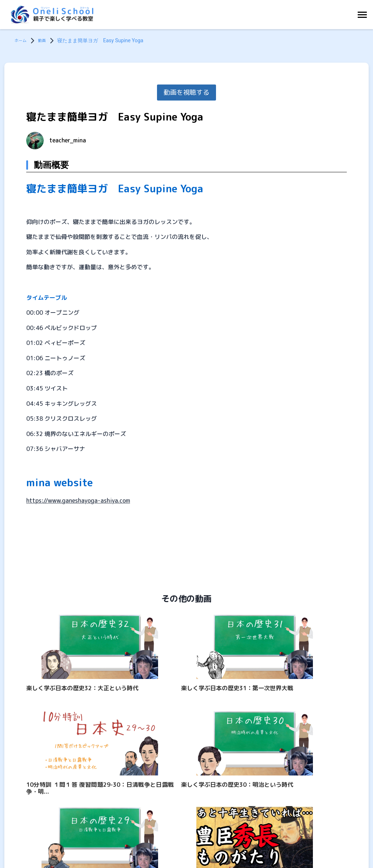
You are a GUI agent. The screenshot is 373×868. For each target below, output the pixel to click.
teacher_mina (68, 140)
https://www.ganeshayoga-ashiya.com (78, 500)
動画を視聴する (186, 92)
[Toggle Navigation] (364, 15)
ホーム (22, 40)
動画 (46, 40)
